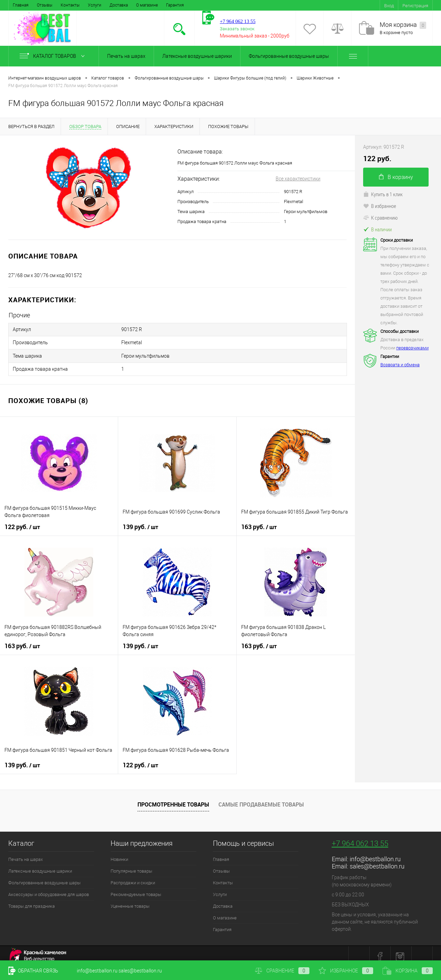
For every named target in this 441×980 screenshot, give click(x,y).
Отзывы (45, 5)
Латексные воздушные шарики (197, 56)
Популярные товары (131, 865)
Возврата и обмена (400, 365)
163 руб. (259, 521)
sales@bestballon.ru (377, 860)
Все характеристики (298, 179)
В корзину (396, 177)
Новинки (119, 853)
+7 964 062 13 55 (360, 838)
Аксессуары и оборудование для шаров (49, 889)
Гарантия (175, 5)
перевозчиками (412, 348)
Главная (21, 5)
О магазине (147, 5)
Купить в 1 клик (383, 194)
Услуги (95, 5)
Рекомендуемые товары (136, 889)
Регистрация (415, 6)
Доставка (119, 5)
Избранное (346, 971)
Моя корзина (403, 25)
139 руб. (140, 521)
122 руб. (22, 521)
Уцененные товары (130, 900)
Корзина (408, 971)
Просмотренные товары (173, 799)
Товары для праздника (32, 900)
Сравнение (282, 971)
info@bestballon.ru (375, 853)
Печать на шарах (126, 56)
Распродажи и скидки (133, 877)
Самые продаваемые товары (261, 799)
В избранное (380, 206)
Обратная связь (33, 971)
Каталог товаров (54, 56)
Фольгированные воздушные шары (289, 56)
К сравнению (380, 218)
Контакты (70, 5)
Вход (389, 6)
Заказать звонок (237, 29)
